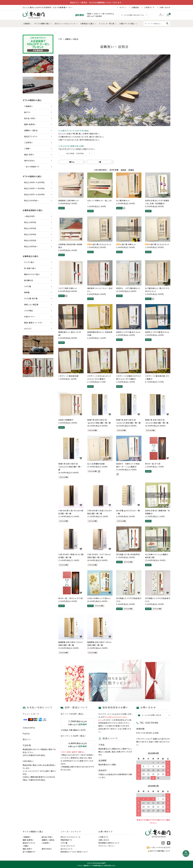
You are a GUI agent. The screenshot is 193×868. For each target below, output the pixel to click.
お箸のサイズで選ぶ (127, 24)
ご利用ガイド (149, 7)
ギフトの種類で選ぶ (42, 24)
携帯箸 (27, 292)
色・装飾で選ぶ (30, 268)
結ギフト (27, 112)
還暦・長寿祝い (30, 124)
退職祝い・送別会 (72, 39)
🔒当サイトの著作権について (159, 851)
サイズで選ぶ (29, 262)
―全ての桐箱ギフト (32, 167)
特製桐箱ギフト (67, 840)
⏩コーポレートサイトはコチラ (159, 847)
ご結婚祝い (27, 24)
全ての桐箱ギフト (29, 852)
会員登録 (135, 7)
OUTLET (28, 329)
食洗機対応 (29, 280)
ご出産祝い (28, 142)
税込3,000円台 (30, 234)
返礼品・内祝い (30, 118)
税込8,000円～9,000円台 (34, 194)
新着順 (131, 170)
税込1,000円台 (30, 222)
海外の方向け (29, 161)
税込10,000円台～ (32, 200)
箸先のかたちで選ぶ (32, 274)
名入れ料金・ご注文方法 (75, 153)
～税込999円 (29, 216)
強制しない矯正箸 (31, 304)
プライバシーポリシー (107, 846)
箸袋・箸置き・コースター (34, 323)
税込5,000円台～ (31, 246)
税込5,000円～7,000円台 (34, 188)
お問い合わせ (165, 7)
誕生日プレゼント (31, 136)
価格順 (123, 170)
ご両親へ (28, 148)
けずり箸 (28, 286)
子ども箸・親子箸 (31, 298)
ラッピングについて (68, 846)
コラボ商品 (28, 311)
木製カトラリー (30, 317)
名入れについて (67, 849)
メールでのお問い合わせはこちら (133, 15)
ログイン (123, 7)
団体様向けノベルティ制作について (74, 852)
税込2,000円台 (30, 228)
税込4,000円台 (30, 240)
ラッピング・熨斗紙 (107, 24)
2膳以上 (72, 162)
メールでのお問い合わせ (150, 715)
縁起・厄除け (29, 155)
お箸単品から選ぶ (87, 24)
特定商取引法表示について (109, 843)
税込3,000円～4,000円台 (34, 182)
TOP (60, 39)
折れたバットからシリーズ (65, 24)
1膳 (100, 162)
